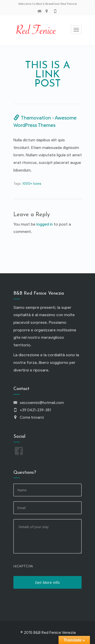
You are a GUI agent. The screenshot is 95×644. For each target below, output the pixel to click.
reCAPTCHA (23, 566)
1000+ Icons (32, 184)
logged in (45, 224)
